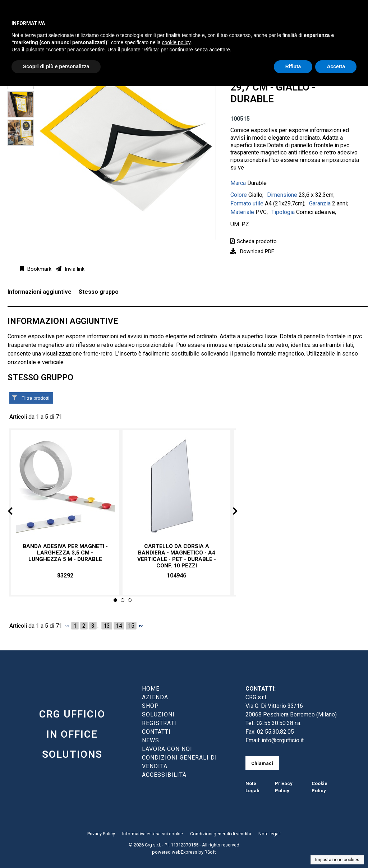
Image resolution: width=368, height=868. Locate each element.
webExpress (185, 852)
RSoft (210, 852)
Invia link (74, 269)
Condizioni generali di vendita (221, 834)
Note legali (270, 834)
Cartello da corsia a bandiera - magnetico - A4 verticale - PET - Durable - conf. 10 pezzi (177, 556)
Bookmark (39, 269)
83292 (65, 575)
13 (107, 626)
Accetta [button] (336, 66)
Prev (16, 512)
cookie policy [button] (176, 42)
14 (119, 626)
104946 (176, 575)
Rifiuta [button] (293, 66)
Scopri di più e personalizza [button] (56, 66)
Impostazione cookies (337, 860)
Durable (257, 183)
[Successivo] (141, 626)
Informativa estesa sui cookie (153, 834)
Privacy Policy (101, 834)
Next (229, 512)
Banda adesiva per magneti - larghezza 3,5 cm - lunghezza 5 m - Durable (65, 553)
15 (131, 626)
